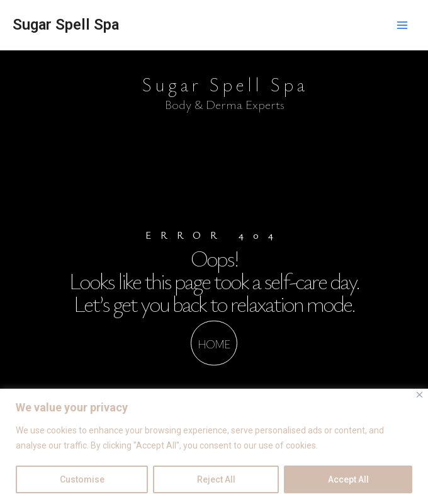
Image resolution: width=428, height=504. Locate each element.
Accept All (348, 479)
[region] (214, 446)
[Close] (420, 395)
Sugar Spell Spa (66, 25)
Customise (82, 479)
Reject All (216, 479)
